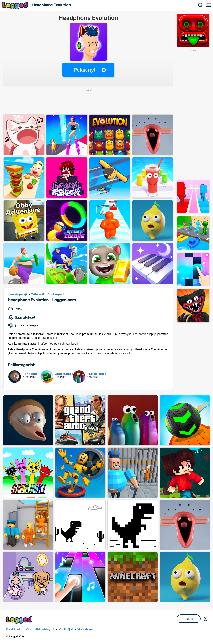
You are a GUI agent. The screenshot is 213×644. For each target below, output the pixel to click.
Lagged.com (20, 620)
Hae (201, 5)
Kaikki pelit (14, 630)
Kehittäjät (66, 630)
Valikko (209, 5)
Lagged (16, 5)
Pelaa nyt (85, 70)
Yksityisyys (85, 630)
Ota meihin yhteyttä (40, 630)
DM (206, 619)
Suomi (189, 619)
